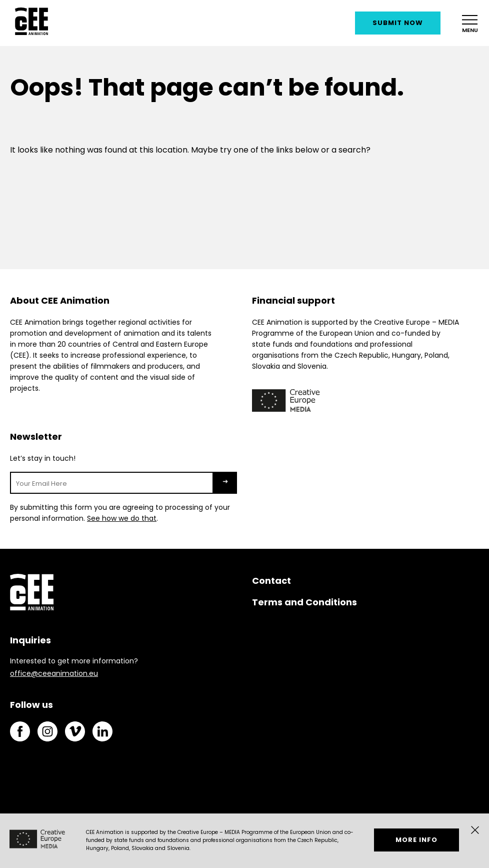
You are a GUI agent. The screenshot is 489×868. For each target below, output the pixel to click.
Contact (271, 581)
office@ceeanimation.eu (54, 673)
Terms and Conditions (304, 602)
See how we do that (122, 518)
